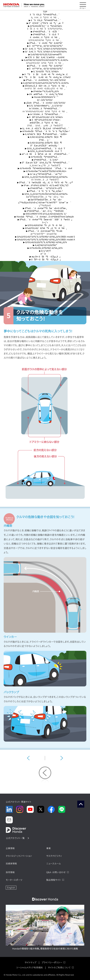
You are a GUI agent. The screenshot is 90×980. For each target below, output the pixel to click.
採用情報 (10, 872)
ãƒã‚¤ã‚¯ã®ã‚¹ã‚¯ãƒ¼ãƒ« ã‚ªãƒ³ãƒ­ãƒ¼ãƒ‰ (45, 49)
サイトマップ (31, 963)
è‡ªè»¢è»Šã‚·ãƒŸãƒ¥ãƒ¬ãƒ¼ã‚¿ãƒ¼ (45, 248)
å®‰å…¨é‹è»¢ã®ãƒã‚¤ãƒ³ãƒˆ (45, 43)
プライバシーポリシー (52, 963)
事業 (48, 848)
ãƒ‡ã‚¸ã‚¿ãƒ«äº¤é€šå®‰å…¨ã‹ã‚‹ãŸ (45, 148)
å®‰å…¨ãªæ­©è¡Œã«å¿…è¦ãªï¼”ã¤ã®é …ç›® (45, 182)
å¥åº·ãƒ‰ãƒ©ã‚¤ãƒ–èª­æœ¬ (45, 120)
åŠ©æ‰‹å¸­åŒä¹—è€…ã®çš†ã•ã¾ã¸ (45, 86)
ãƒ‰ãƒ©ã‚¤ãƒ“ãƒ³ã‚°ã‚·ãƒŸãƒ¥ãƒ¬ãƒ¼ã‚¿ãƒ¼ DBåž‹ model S (45, 237)
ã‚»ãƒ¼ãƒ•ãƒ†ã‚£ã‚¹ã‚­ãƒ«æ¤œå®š (45, 54)
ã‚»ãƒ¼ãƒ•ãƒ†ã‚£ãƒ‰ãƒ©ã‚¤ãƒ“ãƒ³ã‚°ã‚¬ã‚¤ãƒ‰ (45, 83)
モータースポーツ (14, 880)
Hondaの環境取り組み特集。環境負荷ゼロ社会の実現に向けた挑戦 (45, 949)
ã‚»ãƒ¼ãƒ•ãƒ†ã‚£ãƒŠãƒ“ (45, 245)
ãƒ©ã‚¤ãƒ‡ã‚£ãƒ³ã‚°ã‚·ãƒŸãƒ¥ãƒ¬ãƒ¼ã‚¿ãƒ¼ (45, 242)
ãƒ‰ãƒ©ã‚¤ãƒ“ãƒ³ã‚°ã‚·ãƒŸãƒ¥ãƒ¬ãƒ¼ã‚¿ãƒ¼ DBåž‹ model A (45, 240)
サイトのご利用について (59, 968)
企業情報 (10, 848)
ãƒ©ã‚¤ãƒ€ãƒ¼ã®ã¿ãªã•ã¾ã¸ (45, 225)
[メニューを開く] (83, 5)
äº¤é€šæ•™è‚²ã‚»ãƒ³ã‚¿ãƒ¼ (45, 91)
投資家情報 (11, 864)
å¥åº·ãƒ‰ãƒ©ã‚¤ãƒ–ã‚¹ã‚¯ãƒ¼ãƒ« (45, 117)
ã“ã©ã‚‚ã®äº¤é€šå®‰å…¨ (45, 15)
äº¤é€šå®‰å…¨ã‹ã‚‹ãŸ (45, 34)
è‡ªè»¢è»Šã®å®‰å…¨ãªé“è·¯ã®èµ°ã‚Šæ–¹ (45, 131)
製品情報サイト (54, 880)
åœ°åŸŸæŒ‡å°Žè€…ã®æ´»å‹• (45, 200)
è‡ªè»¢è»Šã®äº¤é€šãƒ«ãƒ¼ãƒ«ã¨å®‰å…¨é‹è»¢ (45, 168)
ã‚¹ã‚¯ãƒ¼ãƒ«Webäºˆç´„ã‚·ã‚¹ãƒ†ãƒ (45, 106)
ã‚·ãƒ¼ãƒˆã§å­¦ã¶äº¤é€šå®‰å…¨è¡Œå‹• (45, 134)
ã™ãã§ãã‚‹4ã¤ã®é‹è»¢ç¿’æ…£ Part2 (45, 77)
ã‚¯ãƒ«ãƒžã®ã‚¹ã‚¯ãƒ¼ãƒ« (45, 71)
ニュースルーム (54, 864)
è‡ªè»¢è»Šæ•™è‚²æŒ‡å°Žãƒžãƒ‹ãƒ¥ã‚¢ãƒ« (45, 171)
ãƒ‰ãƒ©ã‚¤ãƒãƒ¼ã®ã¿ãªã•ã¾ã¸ (45, 228)
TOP (45, 12)
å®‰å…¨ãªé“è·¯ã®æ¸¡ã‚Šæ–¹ (45, 191)
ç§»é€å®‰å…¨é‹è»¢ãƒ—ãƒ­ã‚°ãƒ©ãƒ (45, 103)
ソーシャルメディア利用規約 (29, 968)
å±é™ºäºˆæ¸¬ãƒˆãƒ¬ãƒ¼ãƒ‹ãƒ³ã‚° (45, 46)
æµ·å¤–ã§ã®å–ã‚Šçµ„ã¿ (45, 257)
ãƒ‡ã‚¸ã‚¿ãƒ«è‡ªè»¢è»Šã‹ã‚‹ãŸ (45, 151)
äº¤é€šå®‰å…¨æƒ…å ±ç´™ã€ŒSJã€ (45, 211)
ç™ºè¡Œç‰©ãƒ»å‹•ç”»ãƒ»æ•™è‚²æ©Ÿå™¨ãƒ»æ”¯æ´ (45, 203)
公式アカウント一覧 (15, 838)
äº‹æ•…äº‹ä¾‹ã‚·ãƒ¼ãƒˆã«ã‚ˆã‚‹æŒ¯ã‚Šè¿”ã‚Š (45, 185)
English (11, 888)
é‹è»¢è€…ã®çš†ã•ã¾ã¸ (45, 37)
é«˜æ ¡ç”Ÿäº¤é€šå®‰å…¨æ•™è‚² (45, 174)
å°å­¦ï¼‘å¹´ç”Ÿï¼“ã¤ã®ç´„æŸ (45, 23)
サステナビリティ (54, 856)
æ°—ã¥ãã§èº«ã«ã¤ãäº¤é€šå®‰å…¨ (45, 154)
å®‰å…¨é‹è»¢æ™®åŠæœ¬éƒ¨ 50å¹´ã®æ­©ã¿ (45, 220)
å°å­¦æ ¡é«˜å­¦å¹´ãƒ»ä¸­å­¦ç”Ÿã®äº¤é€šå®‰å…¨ (45, 163)
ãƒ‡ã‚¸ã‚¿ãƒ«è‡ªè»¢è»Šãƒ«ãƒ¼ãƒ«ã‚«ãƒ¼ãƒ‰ (45, 177)
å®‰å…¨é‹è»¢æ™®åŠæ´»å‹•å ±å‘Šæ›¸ (45, 208)
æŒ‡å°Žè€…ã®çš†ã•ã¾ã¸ (45, 123)
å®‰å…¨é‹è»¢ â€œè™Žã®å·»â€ (45, 231)
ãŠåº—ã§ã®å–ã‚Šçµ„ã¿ (45, 259)
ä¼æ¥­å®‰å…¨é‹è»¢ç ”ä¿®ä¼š (45, 94)
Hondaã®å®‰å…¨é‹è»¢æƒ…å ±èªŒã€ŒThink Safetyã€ (45, 217)
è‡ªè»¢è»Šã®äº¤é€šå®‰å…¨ (45, 157)
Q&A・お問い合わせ (56, 872)
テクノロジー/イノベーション (19, 856)
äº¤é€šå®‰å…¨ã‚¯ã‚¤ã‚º (45, 160)
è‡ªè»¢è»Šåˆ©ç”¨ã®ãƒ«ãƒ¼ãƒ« (45, 26)
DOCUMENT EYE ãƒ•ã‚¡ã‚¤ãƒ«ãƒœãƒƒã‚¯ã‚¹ (45, 214)
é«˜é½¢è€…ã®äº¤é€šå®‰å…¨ (45, 109)
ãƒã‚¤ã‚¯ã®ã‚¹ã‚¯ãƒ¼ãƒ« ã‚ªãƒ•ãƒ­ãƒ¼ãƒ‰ (45, 52)
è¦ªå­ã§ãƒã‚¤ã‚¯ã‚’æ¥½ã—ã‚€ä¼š (45, 57)
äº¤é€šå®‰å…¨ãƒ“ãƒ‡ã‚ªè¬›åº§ (45, 188)
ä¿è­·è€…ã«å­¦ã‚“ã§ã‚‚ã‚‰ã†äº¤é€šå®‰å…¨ (45, 128)
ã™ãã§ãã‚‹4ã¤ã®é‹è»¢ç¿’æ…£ (45, 74)
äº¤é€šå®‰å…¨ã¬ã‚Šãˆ (45, 32)
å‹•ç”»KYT (45, 251)
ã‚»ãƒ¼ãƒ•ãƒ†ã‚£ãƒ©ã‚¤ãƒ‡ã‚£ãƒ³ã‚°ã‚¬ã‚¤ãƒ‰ (45, 60)
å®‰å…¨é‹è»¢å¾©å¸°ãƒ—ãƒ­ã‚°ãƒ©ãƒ (45, 80)
